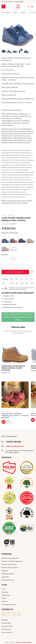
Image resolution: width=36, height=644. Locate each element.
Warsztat (4, 601)
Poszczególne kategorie (9, 605)
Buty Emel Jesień (7, 632)
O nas (3, 589)
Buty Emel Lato (6, 629)
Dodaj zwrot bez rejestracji (10, 567)
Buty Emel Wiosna (7, 626)
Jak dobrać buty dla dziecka (10, 558)
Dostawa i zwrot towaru (9, 564)
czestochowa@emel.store (15, 446)
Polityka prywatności (8, 574)
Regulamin (5, 571)
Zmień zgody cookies (8, 580)
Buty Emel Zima (6, 623)
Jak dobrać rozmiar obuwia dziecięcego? (18, 293)
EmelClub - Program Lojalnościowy (12, 561)
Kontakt (4, 598)
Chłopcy (15, 12)
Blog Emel (5, 620)
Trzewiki (23, 12)
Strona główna (6, 12)
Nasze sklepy (6, 595)
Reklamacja (5, 577)
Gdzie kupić (5, 592)
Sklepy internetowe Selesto (24, 642)
